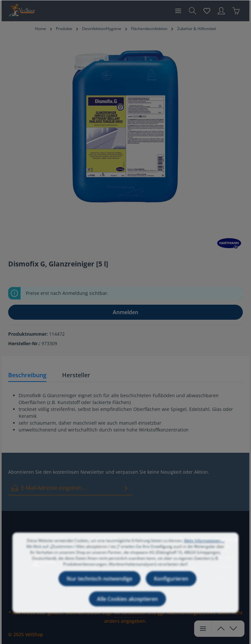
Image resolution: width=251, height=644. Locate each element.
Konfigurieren (171, 588)
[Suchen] (192, 11)
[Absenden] (126, 488)
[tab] (27, 375)
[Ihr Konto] (221, 11)
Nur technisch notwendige (100, 588)
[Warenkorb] (236, 11)
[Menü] (178, 11)
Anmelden (125, 312)
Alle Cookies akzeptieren (127, 608)
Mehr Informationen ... (204, 550)
